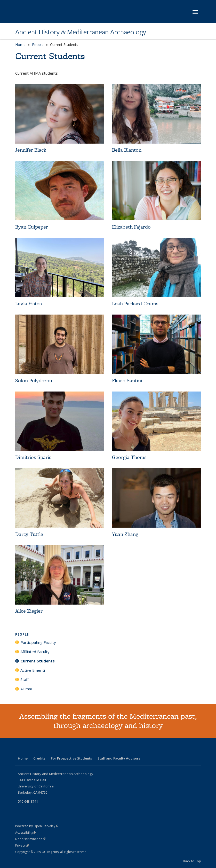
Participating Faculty (38, 642)
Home (20, 45)
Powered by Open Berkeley (37, 826)
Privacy (22, 845)
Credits (39, 758)
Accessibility (26, 832)
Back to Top (192, 861)
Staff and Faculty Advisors (119, 758)
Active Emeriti (33, 670)
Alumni (26, 689)
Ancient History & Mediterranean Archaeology (81, 32)
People (38, 45)
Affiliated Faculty (35, 652)
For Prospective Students (71, 758)
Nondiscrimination (30, 839)
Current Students (38, 661)
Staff (25, 679)
